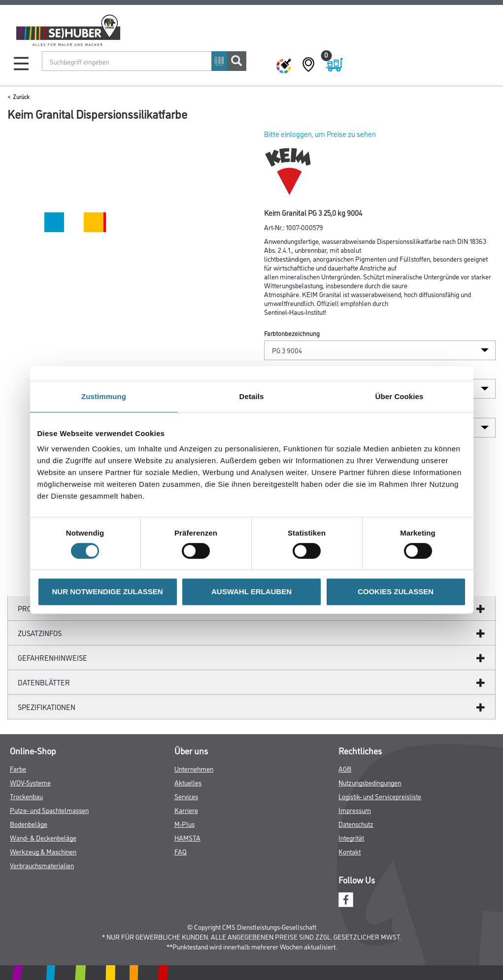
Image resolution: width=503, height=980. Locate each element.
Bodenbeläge (29, 824)
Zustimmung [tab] (104, 396)
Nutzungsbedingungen (370, 782)
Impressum (355, 810)
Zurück (21, 96)
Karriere (186, 810)
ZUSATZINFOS (40, 633)
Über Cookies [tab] (400, 396)
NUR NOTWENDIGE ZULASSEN (108, 591)
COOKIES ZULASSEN (396, 591)
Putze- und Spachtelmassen (49, 810)
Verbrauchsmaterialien (42, 865)
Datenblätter (44, 682)
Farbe (18, 768)
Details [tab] (252, 396)
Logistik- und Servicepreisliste (380, 796)
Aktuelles (188, 782)
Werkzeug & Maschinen (43, 851)
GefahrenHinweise (52, 658)
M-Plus (184, 824)
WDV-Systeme (30, 782)
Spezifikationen (47, 707)
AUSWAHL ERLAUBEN (251, 591)
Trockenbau (26, 796)
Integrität (351, 837)
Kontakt (350, 851)
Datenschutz (356, 824)
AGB (345, 768)
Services (186, 796)
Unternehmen (194, 768)
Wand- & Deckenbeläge (43, 837)
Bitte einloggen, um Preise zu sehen (320, 134)
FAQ (181, 851)
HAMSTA (187, 837)
